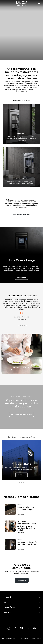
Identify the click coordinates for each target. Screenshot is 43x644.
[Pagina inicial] (22, 3)
